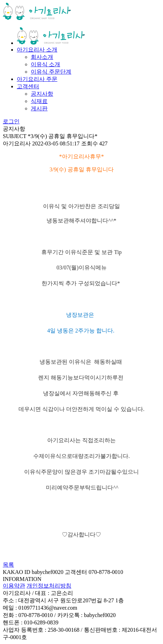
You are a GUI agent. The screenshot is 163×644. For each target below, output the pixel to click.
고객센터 (28, 86)
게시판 (39, 108)
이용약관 (14, 586)
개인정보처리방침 (49, 586)
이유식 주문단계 (51, 72)
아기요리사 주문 (37, 79)
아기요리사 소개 (37, 50)
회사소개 (42, 57)
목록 (8, 565)
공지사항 (42, 94)
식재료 (39, 101)
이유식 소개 (45, 64)
